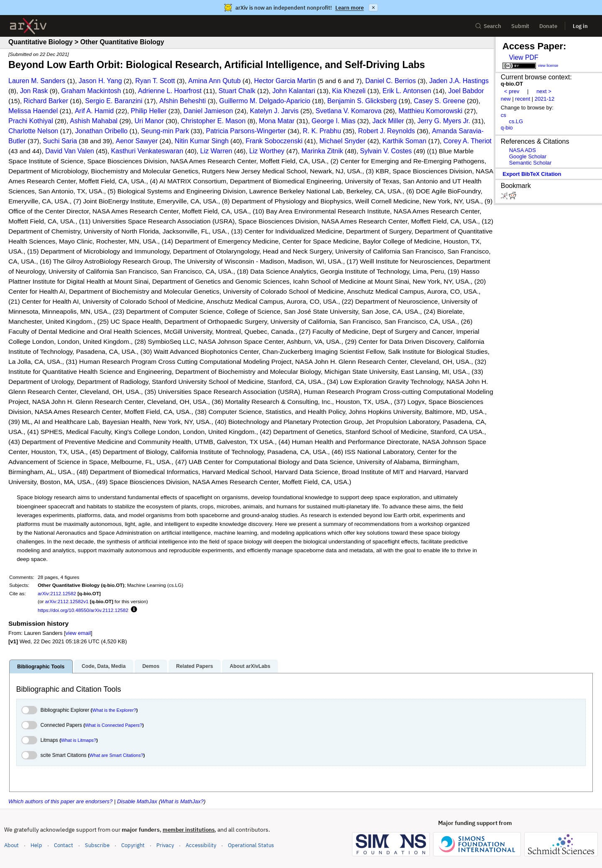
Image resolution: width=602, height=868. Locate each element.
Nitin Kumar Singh (202, 141)
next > (544, 91)
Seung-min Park (165, 131)
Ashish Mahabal (94, 121)
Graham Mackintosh (91, 91)
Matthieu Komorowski (430, 111)
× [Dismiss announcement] (373, 8)
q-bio (507, 128)
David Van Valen (70, 151)
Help (36, 845)
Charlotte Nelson (33, 131)
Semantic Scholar (531, 163)
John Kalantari (293, 91)
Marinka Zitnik (322, 151)
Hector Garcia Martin (285, 81)
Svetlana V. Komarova (349, 111)
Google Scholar (528, 156)
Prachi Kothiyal (31, 121)
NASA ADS (523, 150)
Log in (580, 26)
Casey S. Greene (440, 101)
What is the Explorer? (114, 710)
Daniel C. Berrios (391, 81)
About (11, 845)
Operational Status (251, 845)
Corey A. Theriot (468, 141)
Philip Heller (149, 111)
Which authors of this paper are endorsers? (60, 801)
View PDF (523, 57)
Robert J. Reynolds (387, 131)
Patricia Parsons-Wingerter (246, 131)
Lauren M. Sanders (37, 81)
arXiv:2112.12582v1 (67, 601)
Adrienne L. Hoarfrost (170, 91)
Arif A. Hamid (94, 111)
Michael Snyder (342, 141)
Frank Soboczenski (274, 141)
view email (78, 633)
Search (488, 26)
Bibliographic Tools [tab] (41, 667)
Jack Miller (388, 121)
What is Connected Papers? (114, 725)
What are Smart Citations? (116, 755)
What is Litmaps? (79, 740)
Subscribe (97, 845)
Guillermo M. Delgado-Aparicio (265, 101)
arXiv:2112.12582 (57, 593)
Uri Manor (149, 121)
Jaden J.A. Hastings (459, 81)
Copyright (133, 845)
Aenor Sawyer (137, 141)
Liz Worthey (267, 151)
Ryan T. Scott (155, 81)
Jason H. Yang (100, 81)
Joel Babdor (466, 91)
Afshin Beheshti (182, 101)
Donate (548, 26)
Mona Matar (277, 121)
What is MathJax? (182, 801)
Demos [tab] (151, 666)
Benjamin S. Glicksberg (362, 101)
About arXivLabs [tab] (250, 666)
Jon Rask (34, 91)
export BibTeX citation (532, 174)
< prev (512, 91)
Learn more (349, 8)
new (506, 99)
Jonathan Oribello (101, 131)
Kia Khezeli (349, 91)
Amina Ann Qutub (214, 81)
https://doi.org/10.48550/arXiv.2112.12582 (83, 610)
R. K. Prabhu (322, 131)
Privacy (165, 845)
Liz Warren (216, 151)
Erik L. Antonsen (407, 91)
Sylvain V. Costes (386, 151)
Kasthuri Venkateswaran (147, 151)
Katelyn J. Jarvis (274, 111)
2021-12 (545, 99)
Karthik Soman (404, 141)
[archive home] (28, 26)
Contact (64, 845)
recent (523, 99)
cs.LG (516, 121)
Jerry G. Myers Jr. (444, 121)
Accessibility (201, 845)
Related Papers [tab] (194, 666)
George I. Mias (333, 121)
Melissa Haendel (33, 111)
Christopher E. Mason (213, 121)
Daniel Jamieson (208, 111)
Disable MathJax (137, 801)
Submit (520, 26)
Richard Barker (46, 101)
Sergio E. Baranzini (114, 101)
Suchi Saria (60, 141)
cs (504, 115)
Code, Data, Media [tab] (103, 666)
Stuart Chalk (237, 91)
